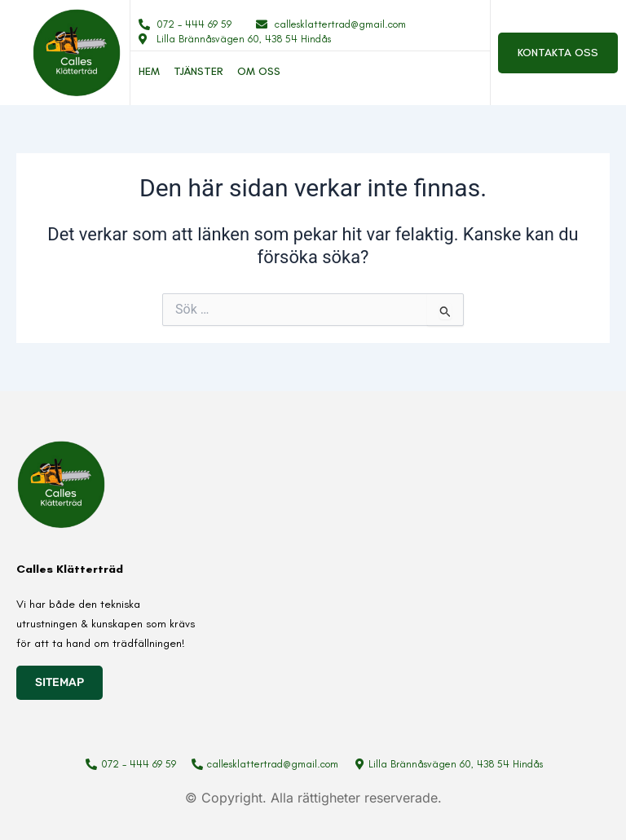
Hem (149, 71)
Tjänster (198, 71)
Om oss (259, 71)
